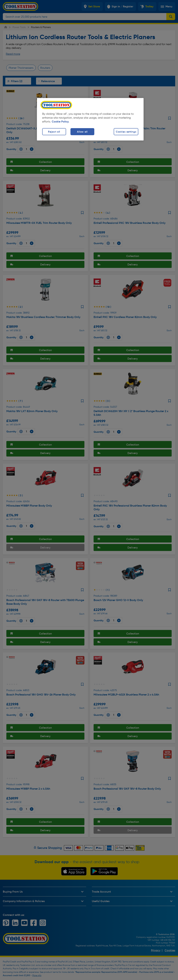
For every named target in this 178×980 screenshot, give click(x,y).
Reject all (54, 132)
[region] (90, 119)
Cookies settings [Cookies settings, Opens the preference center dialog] (126, 132)
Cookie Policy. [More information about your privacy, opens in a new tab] (60, 122)
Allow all (82, 132)
